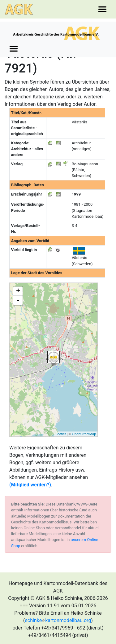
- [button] (18, 300)
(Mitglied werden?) (30, 485)
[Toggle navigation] (102, 9)
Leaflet (60, 434)
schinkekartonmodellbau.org (58, 620)
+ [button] (18, 291)
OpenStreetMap (84, 434)
